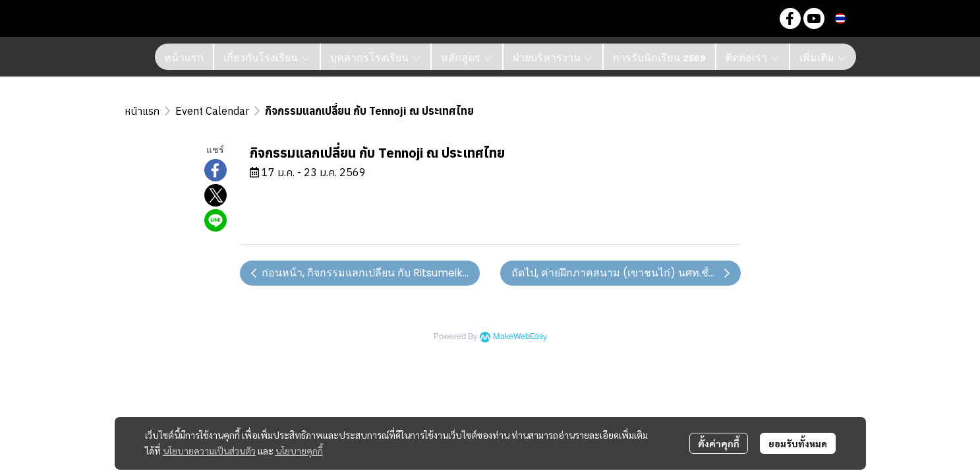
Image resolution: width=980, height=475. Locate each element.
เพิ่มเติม (823, 57)
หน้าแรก (142, 111)
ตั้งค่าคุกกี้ (719, 443)
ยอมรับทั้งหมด (798, 443)
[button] (759, 18)
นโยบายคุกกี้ (299, 451)
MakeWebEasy (520, 337)
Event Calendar (212, 111)
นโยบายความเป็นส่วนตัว (209, 451)
